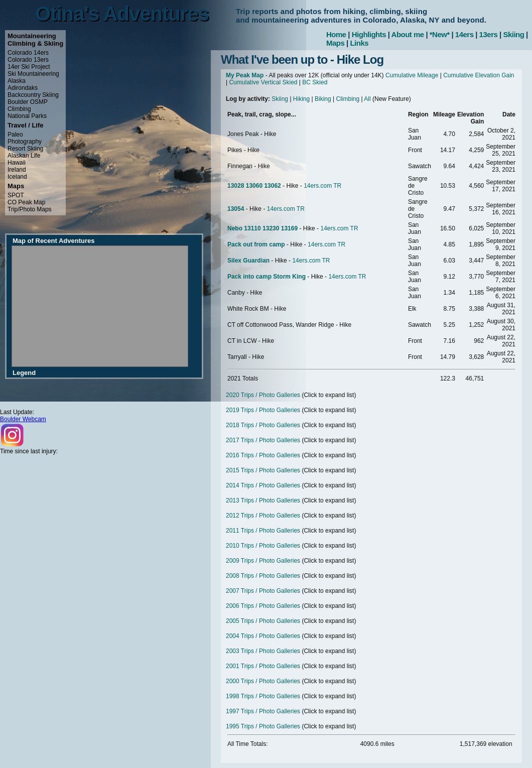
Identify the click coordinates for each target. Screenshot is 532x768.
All (367, 99)
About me (408, 34)
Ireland (17, 170)
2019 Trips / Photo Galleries (263, 410)
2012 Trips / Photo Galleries (263, 516)
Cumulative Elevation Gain (479, 75)
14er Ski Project (29, 67)
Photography (25, 142)
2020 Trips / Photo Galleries (263, 395)
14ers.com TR (322, 186)
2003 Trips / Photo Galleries (263, 651)
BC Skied (315, 82)
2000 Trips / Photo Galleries (263, 681)
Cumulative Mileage (412, 75)
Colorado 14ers (28, 53)
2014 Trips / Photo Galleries (263, 485)
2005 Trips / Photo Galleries (263, 621)
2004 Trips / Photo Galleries (263, 636)
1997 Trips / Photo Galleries (263, 711)
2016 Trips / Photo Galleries (263, 455)
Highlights (369, 34)
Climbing (19, 109)
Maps (335, 43)
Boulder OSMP (28, 102)
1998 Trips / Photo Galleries (263, 696)
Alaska (17, 81)
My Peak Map (245, 75)
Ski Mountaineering (33, 74)
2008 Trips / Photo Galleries (263, 576)
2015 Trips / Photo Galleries (263, 470)
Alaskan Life (24, 156)
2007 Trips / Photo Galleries (263, 591)
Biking (323, 99)
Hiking (301, 99)
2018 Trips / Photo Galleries (263, 425)
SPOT (16, 195)
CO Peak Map (26, 202)
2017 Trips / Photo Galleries (263, 440)
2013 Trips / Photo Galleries (263, 500)
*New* (440, 34)
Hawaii (17, 163)
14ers (464, 34)
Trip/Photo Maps (30, 209)
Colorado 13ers (28, 60)
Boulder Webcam (23, 419)
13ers (489, 34)
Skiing (513, 34)
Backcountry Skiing (33, 95)
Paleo (15, 135)
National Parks (27, 116)
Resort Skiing (25, 149)
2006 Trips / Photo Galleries (263, 606)
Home (336, 34)
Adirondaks (23, 88)
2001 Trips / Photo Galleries (263, 666)
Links (359, 43)
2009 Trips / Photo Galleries (263, 561)
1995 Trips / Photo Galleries (263, 726)
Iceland (17, 177)
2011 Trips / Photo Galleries (263, 531)
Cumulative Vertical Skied (263, 82)
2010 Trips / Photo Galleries (263, 546)
